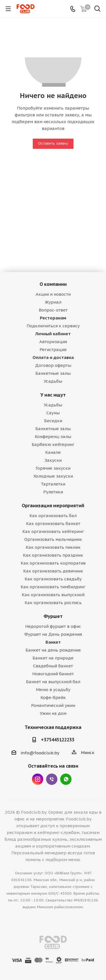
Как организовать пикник (53, 547)
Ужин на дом (53, 713)
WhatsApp (66, 779)
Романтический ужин (53, 705)
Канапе (53, 452)
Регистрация (53, 349)
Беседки (53, 421)
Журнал (53, 302)
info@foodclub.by (40, 753)
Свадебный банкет (53, 666)
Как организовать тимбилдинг (53, 587)
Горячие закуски (53, 468)
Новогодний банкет (53, 674)
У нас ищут (53, 395)
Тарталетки (53, 484)
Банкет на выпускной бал (53, 682)
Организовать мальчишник (53, 539)
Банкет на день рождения (53, 650)
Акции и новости (53, 294)
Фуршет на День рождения (53, 634)
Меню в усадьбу (53, 690)
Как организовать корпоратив (53, 563)
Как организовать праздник (53, 555)
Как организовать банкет (53, 523)
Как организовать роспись (53, 603)
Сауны (53, 413)
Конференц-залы (53, 436)
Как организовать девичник (53, 571)
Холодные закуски (53, 476)
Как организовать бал (53, 516)
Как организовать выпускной (53, 595)
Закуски (53, 460)
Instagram (38, 779)
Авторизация (53, 342)
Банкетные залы (53, 373)
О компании (53, 284)
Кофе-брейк (53, 697)
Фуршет (53, 616)
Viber (52, 779)
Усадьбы (53, 381)
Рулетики (53, 492)
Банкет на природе (53, 658)
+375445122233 (58, 740)
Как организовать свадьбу (53, 579)
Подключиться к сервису (53, 326)
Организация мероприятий (53, 506)
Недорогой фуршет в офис (53, 626)
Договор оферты (53, 365)
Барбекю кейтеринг (53, 444)
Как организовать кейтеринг (53, 531)
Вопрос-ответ (53, 310)
